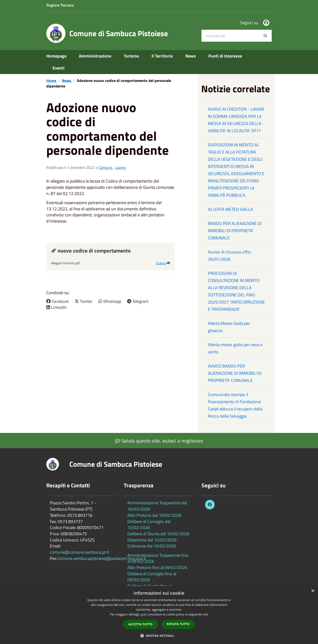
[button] (159, 635)
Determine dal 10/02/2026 (152, 540)
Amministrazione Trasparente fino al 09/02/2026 (158, 558)
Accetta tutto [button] (141, 624)
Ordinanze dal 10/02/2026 (152, 546)
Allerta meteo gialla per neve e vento (235, 348)
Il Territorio (162, 56)
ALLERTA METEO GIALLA (230, 209)
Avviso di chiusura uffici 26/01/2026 (230, 256)
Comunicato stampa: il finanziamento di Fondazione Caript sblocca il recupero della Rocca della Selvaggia (235, 405)
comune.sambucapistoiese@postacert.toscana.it (102, 558)
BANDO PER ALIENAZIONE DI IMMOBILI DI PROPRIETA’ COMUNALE (235, 231)
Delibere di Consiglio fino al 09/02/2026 (152, 577)
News (191, 56)
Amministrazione (95, 56)
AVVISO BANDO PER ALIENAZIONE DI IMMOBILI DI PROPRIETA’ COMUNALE (235, 373)
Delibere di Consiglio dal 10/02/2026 (149, 525)
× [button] (313, 591)
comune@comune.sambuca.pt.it (79, 552)
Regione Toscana (60, 5)
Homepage (56, 56)
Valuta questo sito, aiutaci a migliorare (159, 441)
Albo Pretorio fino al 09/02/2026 (157, 567)
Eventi (59, 68)
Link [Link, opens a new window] (205, 614)
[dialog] (159, 615)
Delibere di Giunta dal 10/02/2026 (158, 534)
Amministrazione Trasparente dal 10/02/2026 (157, 506)
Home (52, 80)
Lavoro (120, 167)
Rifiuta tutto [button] (178, 624)
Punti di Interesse (225, 56)
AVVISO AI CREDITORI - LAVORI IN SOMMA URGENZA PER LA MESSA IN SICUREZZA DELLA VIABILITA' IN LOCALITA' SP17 (236, 120)
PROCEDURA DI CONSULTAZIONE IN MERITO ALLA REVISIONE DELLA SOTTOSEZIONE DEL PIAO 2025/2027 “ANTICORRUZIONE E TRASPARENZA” (236, 291)
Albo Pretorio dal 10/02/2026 (154, 515)
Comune (106, 167)
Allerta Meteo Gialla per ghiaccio (229, 327)
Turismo (131, 56)
